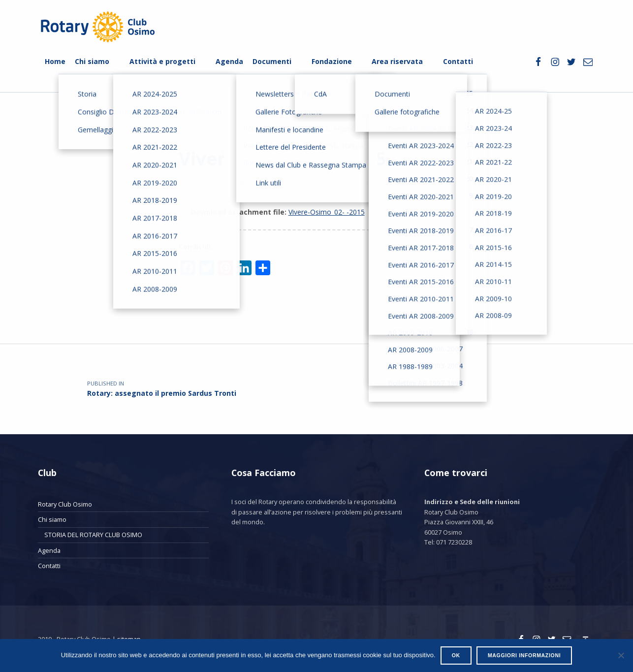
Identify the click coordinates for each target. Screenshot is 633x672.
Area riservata (397, 61)
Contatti (458, 61)
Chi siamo (92, 61)
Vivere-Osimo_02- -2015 (327, 212)
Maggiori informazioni (524, 655)
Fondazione (332, 61)
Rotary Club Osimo (65, 504)
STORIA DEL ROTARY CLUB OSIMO (93, 535)
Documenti (272, 61)
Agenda (229, 61)
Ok (456, 655)
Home (55, 61)
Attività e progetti (162, 61)
